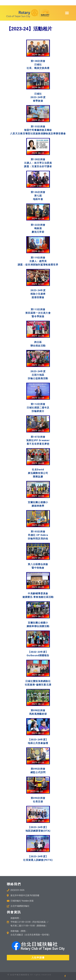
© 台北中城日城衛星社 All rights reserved (29, 975)
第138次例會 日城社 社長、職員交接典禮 (38, 65)
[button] (67, 13)
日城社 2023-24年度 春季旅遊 (38, 97)
